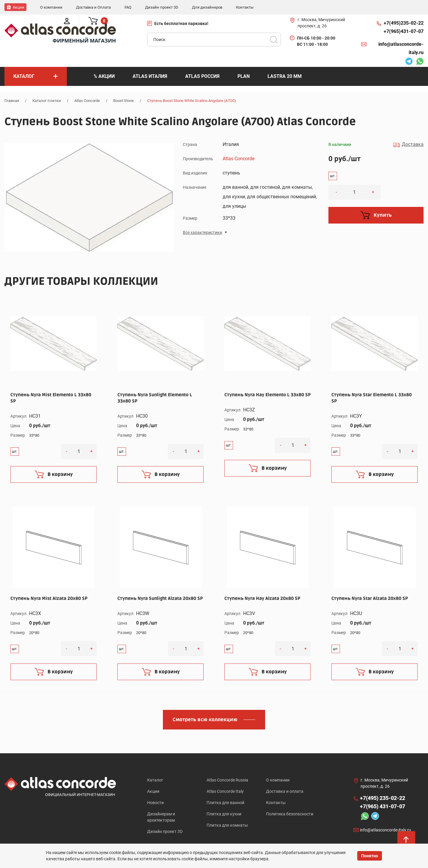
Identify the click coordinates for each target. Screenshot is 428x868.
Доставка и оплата (285, 791)
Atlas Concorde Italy (225, 791)
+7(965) (404, 31)
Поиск (274, 39)
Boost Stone (123, 100)
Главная (12, 100)
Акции (153, 791)
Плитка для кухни (224, 814)
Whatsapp (420, 62)
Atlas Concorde (87, 100)
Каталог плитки (47, 100)
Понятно (370, 856)
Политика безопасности (290, 814)
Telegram (409, 62)
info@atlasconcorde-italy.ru (401, 48)
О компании (278, 780)
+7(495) (404, 23)
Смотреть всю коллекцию (205, 719)
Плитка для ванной (225, 803)
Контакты (276, 803)
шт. (333, 176)
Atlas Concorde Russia (227, 780)
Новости (155, 803)
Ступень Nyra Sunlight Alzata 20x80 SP (160, 598)
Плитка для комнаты (227, 826)
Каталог (155, 780)
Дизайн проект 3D (165, 832)
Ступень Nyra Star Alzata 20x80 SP (370, 598)
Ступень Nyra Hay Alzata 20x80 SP (262, 598)
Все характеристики (202, 232)
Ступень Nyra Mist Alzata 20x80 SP (49, 598)
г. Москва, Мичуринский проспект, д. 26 (321, 22)
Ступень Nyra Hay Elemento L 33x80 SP (267, 394)
